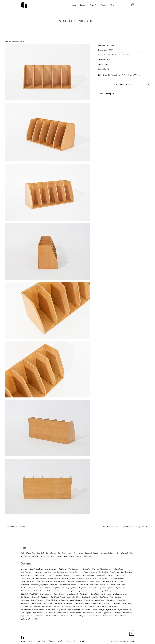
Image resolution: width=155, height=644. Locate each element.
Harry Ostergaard (58, 588)
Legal (82, 641)
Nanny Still (121, 600)
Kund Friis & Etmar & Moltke (61, 597)
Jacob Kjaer (96, 591)
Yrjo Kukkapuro (120, 616)
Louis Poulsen (25, 600)
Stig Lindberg (37, 613)
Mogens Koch (88, 600)
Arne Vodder (84, 572)
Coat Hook (41, 553)
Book (22, 553)
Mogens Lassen (99, 600)
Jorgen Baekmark (72, 594)
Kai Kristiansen (106, 594)
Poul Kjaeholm (89, 606)
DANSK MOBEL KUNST (105, 575)
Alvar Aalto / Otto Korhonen (101, 569)
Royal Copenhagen (74, 610)
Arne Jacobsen (74, 572)
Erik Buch (80, 578)
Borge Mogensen (40, 575)
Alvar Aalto (86, 569)
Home (74, 5)
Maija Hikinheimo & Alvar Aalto (57, 600)
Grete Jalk (53, 585)
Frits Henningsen (108, 581)
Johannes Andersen (46, 594)
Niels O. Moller (37, 603)
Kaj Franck (35, 597)
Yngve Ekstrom (108, 616)
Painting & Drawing (92, 553)
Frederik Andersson (82, 581)
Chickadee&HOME (88, 575)
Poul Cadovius (66, 606)
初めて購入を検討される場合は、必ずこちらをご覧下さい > (119, 75)
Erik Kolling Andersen (117, 578)
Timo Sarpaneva (75, 613)
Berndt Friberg (103, 572)
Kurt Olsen (76, 597)
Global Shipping (104, 94)
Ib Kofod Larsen (39, 591)
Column (83, 5)
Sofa (131, 553)
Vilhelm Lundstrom (52, 616)
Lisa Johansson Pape (106, 597)
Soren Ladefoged (26, 613)
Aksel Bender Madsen (36, 569)
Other (81, 553)
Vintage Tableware (75, 556)
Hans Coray (121, 585)
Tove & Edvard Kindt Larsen (92, 613)
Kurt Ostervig (86, 597)
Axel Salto (93, 572)
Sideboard (124, 553)
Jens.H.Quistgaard (108, 591)
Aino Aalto (24, 569)
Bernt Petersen (115, 572)
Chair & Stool (30, 553)
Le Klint (95, 597)
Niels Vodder (48, 603)
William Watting (95, 616)
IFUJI (48, 591)
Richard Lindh (50, 610)
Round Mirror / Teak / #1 (16, 527)
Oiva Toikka (97, 603)
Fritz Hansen (25, 585)
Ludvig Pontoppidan (38, 600)
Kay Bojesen (45, 597)
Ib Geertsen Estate (26, 591)
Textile (60, 556)
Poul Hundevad (78, 606)
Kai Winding (25, 597)
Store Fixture (51, 556)
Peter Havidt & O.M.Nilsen (51, 606)
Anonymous (38, 572)
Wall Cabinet (88, 556)
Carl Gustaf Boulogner (62, 575)
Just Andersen (84, 594)
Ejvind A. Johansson (68, 578)
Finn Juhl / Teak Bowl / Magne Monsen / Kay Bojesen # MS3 (126, 527)
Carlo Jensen (76, 575)
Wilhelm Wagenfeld (80, 616)
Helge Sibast (83, 588)
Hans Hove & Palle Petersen (29, 588)
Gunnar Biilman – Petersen (68, 585)
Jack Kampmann (85, 591)
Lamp (69, 553)
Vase (65, 556)
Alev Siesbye (62, 569)
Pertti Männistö (35, 606)
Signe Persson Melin (124, 610)
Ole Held (106, 603)
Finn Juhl (49, 581)
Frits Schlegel (119, 581)
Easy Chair (62, 553)
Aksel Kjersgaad (51, 569)
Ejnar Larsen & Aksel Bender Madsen (48, 578)
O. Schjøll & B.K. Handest (82, 603)
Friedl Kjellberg (95, 581)
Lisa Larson (119, 597)
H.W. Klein (111, 585)
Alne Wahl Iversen (74, 569)
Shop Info (93, 5)
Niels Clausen (25, 603)
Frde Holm (71, 581)
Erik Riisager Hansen (27, 581)
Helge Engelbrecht (71, 588)
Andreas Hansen (118, 569)
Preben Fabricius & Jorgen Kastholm (32, 610)
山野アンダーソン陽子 (30, 619)
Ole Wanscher (115, 603)
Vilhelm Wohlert (66, 616)
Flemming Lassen (60, 581)
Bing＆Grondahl (127, 572)
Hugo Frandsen (120, 588)
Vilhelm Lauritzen (37, 616)
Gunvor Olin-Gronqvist (98, 585)
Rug (118, 553)
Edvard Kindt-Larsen (27, 578)
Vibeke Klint (127, 613)
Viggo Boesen (25, 616)
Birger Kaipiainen (26, 575)
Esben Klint (40, 581)
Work (112, 5)
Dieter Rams (120, 575)
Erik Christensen (91, 578)
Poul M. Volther (101, 606)
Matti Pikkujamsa (76, 600)
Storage (42, 556)
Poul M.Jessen (113, 606)
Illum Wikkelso (57, 591)
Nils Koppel (68, 603)
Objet (75, 553)
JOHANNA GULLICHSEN (29, 594)
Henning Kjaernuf (95, 588)
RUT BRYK (86, 610)
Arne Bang (48, 572)
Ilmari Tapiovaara (71, 591)
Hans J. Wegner (45, 588)
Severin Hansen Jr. (98, 610)
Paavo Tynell (126, 603)
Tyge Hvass (107, 613)
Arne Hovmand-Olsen (60, 572)
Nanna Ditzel (111, 600)
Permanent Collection (107, 553)
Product (103, 5)
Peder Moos (24, 606)
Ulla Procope (117, 613)
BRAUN (50, 575)
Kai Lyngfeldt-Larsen (120, 594)
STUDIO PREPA (49, 613)
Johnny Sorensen (59, 594)
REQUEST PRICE (124, 84)
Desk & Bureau (51, 553)
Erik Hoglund (103, 578)
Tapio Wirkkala (62, 613)
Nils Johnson (58, 603)
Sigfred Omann (111, 610)
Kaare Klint (95, 594)
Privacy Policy (71, 641)
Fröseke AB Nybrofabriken (39, 585)
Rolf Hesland (61, 610)
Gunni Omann (83, 585)
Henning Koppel (108, 588)
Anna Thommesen (26, 572)
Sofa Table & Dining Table (29, 556)
